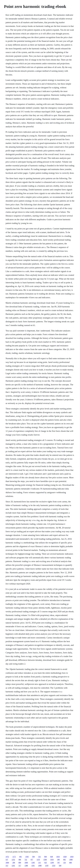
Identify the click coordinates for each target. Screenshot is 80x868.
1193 (47, 866)
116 (64, 863)
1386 (26, 866)
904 (46, 857)
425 (46, 863)
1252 (13, 860)
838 (52, 857)
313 (7, 866)
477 (32, 860)
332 (39, 857)
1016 (58, 857)
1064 (7, 863)
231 (39, 863)
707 (58, 863)
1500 (45, 860)
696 (71, 863)
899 (20, 863)
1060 (26, 863)
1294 (52, 863)
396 (58, 860)
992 (64, 860)
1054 (72, 857)
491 (21, 857)
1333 (54, 866)
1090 (40, 866)
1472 (7, 857)
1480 (71, 860)
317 (20, 866)
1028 (65, 857)
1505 (27, 857)
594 (33, 857)
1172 (14, 857)
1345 (33, 863)
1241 (13, 866)
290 (14, 863)
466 (20, 860)
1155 (38, 860)
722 (26, 860)
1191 (33, 866)
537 (7, 860)
